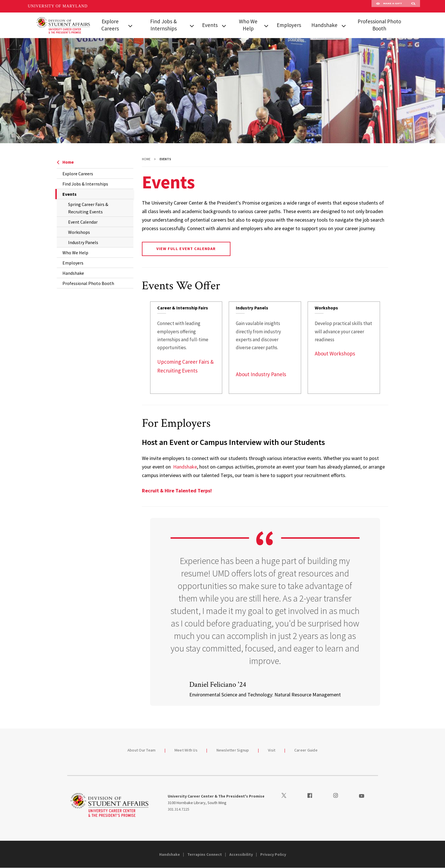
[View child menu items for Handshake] (344, 25)
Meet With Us (186, 750)
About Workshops (335, 353)
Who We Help (248, 25)
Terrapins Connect (205, 854)
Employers (289, 25)
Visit (272, 750)
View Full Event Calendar (186, 249)
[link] (186, 348)
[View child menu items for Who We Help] (266, 25)
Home (65, 162)
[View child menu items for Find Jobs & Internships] (192, 25)
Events (210, 25)
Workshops (79, 232)
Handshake (324, 25)
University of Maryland (58, 6)
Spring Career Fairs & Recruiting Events (88, 208)
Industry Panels (83, 242)
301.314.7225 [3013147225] (179, 809)
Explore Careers (110, 25)
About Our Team (142, 750)
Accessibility (241, 854)
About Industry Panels (261, 374)
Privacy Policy (273, 854)
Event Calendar (83, 222)
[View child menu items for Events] (224, 25)
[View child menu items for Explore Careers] (130, 25)
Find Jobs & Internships (163, 25)
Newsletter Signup (233, 750)
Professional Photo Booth (379, 25)
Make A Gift (389, 6)
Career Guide (306, 750)
